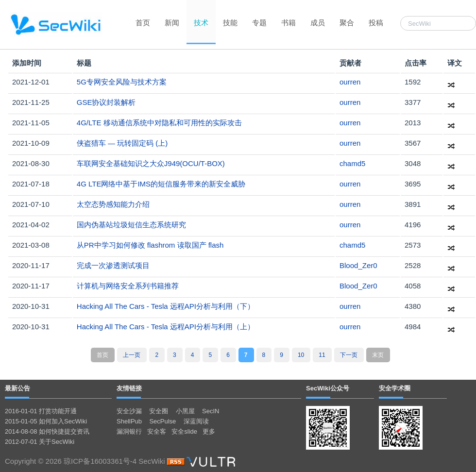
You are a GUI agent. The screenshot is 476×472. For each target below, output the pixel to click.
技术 (201, 23)
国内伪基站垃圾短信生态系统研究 (131, 225)
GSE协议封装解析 (106, 102)
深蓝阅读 (196, 421)
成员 (318, 23)
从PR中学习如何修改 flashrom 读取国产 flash (150, 245)
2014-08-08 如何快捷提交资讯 (47, 431)
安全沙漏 (129, 411)
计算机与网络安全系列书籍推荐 (128, 286)
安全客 (157, 431)
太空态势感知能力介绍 (113, 204)
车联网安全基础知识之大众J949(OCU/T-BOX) (151, 163)
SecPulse (162, 421)
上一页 (132, 355)
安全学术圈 (395, 388)
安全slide (184, 431)
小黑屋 (185, 411)
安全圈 (159, 411)
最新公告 (17, 388)
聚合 (347, 23)
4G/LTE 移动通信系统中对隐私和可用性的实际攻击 (159, 123)
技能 (230, 23)
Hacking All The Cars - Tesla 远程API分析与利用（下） (166, 306)
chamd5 (352, 163)
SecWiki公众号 (328, 388)
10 (301, 355)
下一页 (349, 355)
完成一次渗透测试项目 (113, 265)
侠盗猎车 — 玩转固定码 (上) (122, 143)
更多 (209, 431)
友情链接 (129, 388)
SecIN (211, 411)
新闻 (172, 23)
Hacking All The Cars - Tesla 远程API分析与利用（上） (166, 327)
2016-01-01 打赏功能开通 (41, 411)
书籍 (289, 23)
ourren (350, 82)
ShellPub (129, 421)
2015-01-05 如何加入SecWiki (46, 421)
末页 (378, 355)
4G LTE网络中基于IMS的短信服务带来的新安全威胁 (161, 184)
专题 (259, 23)
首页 (143, 23)
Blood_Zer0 (358, 265)
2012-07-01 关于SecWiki (40, 442)
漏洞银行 (129, 431)
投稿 (376, 23)
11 (322, 355)
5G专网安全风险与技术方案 (122, 82)
